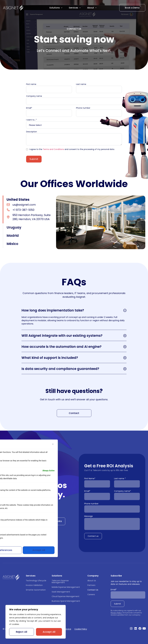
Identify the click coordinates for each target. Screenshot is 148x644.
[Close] (53, 444)
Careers (91, 594)
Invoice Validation (34, 585)
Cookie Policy (81, 629)
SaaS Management (61, 592)
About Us (92, 581)
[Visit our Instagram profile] (131, 628)
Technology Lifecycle (36, 581)
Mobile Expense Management (66, 587)
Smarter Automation (36, 590)
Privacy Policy (116, 613)
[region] (36, 622)
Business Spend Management (66, 601)
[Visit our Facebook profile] (140, 628)
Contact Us (93, 590)
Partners (91, 585)
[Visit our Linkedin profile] (136, 628)
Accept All (49, 632)
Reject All (21, 632)
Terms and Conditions (53, 149)
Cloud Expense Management (66, 596)
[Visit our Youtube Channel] (144, 628)
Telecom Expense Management (60, 582)
